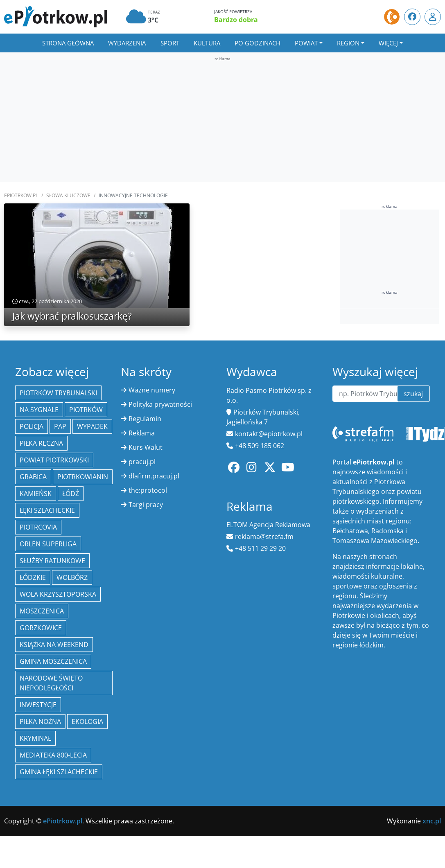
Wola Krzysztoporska (58, 594)
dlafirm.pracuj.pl (154, 476)
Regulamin (145, 419)
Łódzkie (33, 577)
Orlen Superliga (48, 544)
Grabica (33, 477)
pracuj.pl (142, 462)
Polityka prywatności (160, 404)
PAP (60, 426)
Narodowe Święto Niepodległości (51, 683)
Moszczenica (42, 611)
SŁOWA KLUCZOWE (68, 195)
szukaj (413, 394)
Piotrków (86, 410)
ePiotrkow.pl (21, 195)
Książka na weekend (54, 645)
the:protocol (148, 490)
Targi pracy (146, 505)
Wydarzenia (127, 43)
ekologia (87, 721)
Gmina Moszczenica (53, 661)
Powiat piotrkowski (54, 460)
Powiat (306, 43)
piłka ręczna (41, 443)
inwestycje (38, 705)
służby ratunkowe (52, 561)
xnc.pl (432, 821)
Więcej (388, 43)
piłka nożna (40, 721)
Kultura (207, 43)
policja (32, 426)
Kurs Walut (146, 447)
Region (348, 43)
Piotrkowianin (83, 477)
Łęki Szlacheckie (47, 510)
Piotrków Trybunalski (58, 393)
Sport (170, 43)
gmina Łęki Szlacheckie (59, 772)
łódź (71, 494)
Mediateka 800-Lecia (53, 755)
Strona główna (68, 43)
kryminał (35, 738)
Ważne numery (152, 390)
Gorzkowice (41, 628)
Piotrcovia (38, 527)
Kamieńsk (36, 494)
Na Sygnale (39, 410)
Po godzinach (258, 43)
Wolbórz (72, 577)
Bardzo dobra (236, 20)
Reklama (142, 433)
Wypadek (92, 426)
